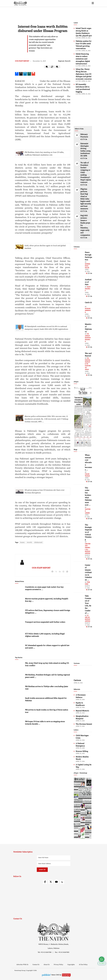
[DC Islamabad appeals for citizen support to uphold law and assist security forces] (19, 649)
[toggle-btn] (93, 3)
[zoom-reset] (52, 67)
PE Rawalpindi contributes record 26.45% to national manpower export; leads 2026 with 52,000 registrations (46, 328)
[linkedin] (25, 74)
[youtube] (56, 882)
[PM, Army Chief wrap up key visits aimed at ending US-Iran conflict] (19, 667)
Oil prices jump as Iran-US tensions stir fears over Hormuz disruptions (45, 491)
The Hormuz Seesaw (84, 724)
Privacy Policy (59, 965)
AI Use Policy (83, 965)
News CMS (55, 975)
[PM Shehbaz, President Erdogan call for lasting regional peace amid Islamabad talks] (19, 678)
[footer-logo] (54, 932)
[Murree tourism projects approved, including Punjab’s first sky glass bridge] (19, 602)
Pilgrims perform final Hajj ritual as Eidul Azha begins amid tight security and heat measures (86, 199)
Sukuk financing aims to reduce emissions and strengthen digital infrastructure (83, 59)
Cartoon (77, 680)
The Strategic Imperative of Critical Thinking (88, 532)
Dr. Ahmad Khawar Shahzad (88, 338)
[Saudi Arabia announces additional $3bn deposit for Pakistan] (19, 702)
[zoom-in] (57, 67)
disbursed (38, 542)
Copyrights (71, 965)
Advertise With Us (23, 965)
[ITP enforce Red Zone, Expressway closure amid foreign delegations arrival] (19, 614)
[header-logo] (20, 3)
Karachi (68, 61)
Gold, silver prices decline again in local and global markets (45, 247)
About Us (47, 965)
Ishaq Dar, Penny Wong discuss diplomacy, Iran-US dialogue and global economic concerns (84, 74)
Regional (61, 61)
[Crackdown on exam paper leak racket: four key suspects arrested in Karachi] (19, 591)
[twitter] (21, 74)
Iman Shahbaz (88, 289)
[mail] (33, 74)
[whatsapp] (29, 74)
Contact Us (36, 965)
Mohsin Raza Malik (87, 266)
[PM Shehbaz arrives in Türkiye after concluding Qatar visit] (19, 690)
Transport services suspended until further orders (45, 622)
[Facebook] (17, 74)
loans (22, 542)
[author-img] (79, 256)
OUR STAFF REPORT (22, 61)
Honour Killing (82, 751)
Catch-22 (88, 303)
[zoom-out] (47, 67)
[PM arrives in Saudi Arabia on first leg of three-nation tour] (19, 713)
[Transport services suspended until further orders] (19, 626)
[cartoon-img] (83, 673)
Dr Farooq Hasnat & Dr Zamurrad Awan (88, 364)
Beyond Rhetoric (82, 711)
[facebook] (83, 139)
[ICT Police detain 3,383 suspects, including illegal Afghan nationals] (19, 637)
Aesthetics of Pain (88, 282)
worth (29, 542)
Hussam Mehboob (88, 310)
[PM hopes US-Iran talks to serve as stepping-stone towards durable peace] (19, 725)
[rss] (62, 882)
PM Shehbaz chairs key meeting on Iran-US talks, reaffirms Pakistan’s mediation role (44, 154)
